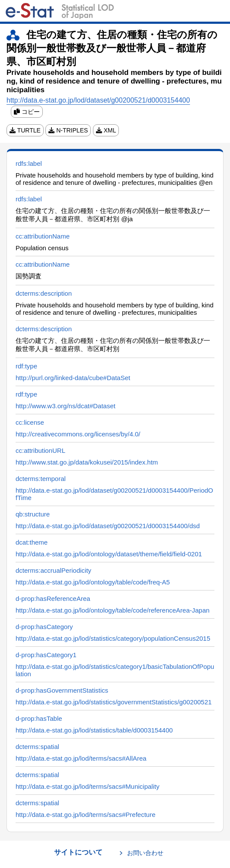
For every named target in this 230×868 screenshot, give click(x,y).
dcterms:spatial (37, 747)
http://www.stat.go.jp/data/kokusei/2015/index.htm (87, 462)
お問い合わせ (145, 853)
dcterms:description (44, 293)
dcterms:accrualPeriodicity (53, 570)
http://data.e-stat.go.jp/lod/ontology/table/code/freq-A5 (93, 582)
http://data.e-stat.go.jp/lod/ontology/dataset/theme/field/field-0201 (109, 554)
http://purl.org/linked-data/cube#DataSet (73, 378)
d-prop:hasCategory (44, 627)
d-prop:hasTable (39, 718)
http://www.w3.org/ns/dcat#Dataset (65, 406)
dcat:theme (32, 542)
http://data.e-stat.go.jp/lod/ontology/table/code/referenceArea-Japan (113, 610)
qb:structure (33, 514)
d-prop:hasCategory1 (46, 655)
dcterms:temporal (41, 479)
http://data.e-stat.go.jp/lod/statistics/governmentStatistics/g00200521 (114, 702)
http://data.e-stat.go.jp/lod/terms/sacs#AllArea (81, 758)
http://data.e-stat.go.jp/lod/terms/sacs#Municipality (88, 786)
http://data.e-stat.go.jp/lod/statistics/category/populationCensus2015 (113, 638)
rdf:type (26, 366)
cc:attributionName (43, 236)
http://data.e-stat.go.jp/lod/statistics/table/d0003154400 (94, 730)
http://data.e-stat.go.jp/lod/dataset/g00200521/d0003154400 (98, 100)
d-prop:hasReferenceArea (53, 599)
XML (106, 130)
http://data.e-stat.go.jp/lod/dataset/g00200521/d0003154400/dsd (108, 526)
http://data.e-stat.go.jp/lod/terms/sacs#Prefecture (86, 815)
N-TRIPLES (68, 130)
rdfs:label (29, 163)
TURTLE (25, 130)
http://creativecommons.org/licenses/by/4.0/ (78, 434)
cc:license (30, 422)
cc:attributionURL (40, 450)
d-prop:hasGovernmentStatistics (62, 690)
